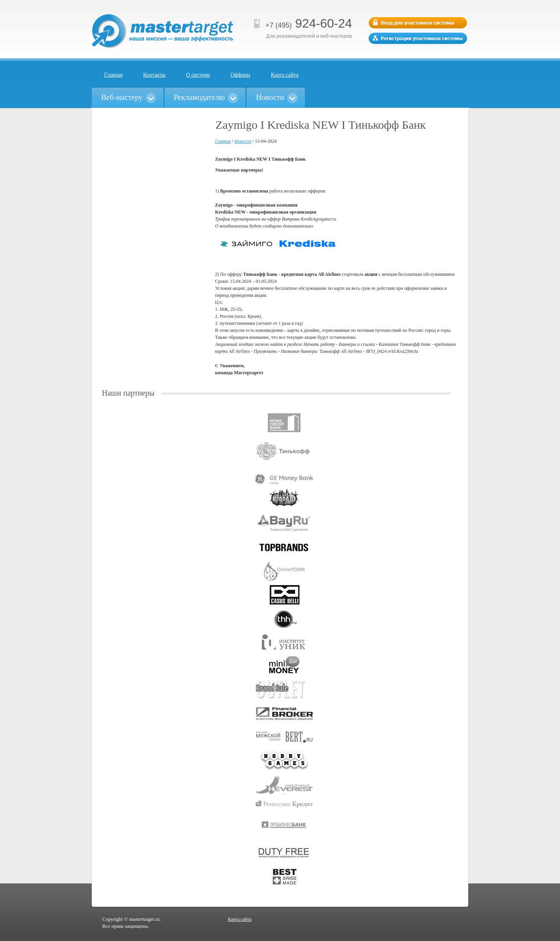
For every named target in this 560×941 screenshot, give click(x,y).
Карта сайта (285, 75)
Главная (113, 75)
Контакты (154, 75)
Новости (243, 141)
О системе (198, 75)
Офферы (241, 75)
